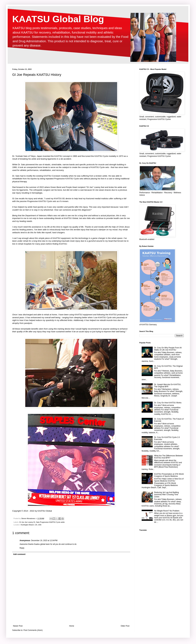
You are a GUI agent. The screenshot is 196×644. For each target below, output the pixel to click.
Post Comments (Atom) (33, 630)
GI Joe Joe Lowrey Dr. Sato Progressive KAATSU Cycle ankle (42, 522)
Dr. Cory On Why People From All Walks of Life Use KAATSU (168, 349)
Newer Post (18, 626)
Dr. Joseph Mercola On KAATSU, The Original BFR (168, 386)
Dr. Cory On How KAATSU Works (168, 403)
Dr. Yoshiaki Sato (20, 156)
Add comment (19, 554)
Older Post (125, 626)
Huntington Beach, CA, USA (31, 525)
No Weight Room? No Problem (167, 511)
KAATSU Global (45, 511)
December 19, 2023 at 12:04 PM (44, 540)
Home (72, 626)
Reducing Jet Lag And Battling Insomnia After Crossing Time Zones (167, 495)
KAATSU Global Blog (58, 19)
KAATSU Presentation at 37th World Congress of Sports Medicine (169, 475)
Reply (22, 548)
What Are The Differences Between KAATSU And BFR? (169, 457)
